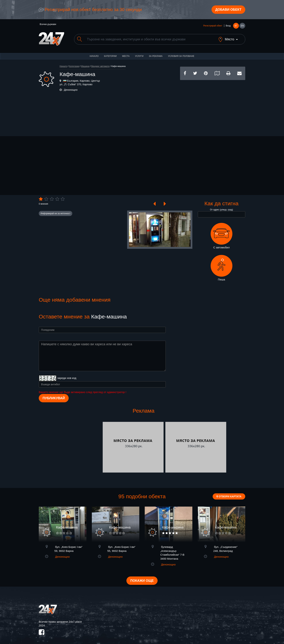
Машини (85, 66)
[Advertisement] (213, 105)
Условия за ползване (181, 56)
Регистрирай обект (213, 26)
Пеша (222, 268)
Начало (94, 56)
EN (242, 26)
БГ (236, 26)
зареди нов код (67, 378)
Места (126, 56)
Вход (228, 26)
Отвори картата (229, 496)
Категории (110, 56)
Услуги (139, 56)
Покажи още (142, 581)
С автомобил (222, 236)
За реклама (156, 56)
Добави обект (228, 10)
